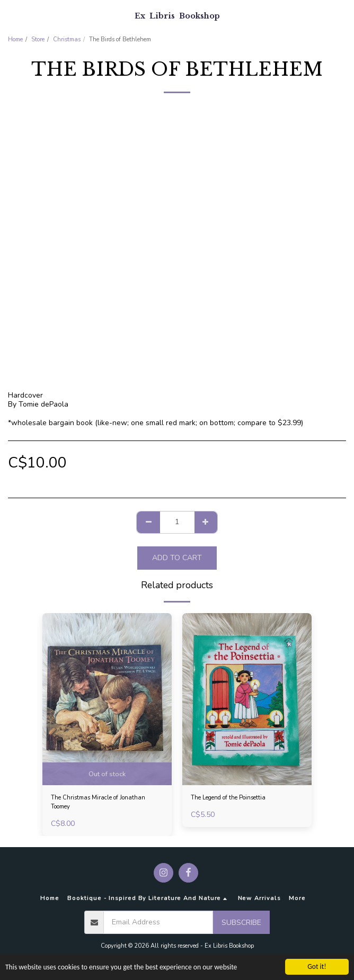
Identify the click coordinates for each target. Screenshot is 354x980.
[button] (12, 15)
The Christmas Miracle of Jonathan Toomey (98, 802)
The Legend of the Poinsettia (228, 798)
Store (38, 39)
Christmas (67, 39)
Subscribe (241, 923)
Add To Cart (177, 558)
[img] (107, 699)
